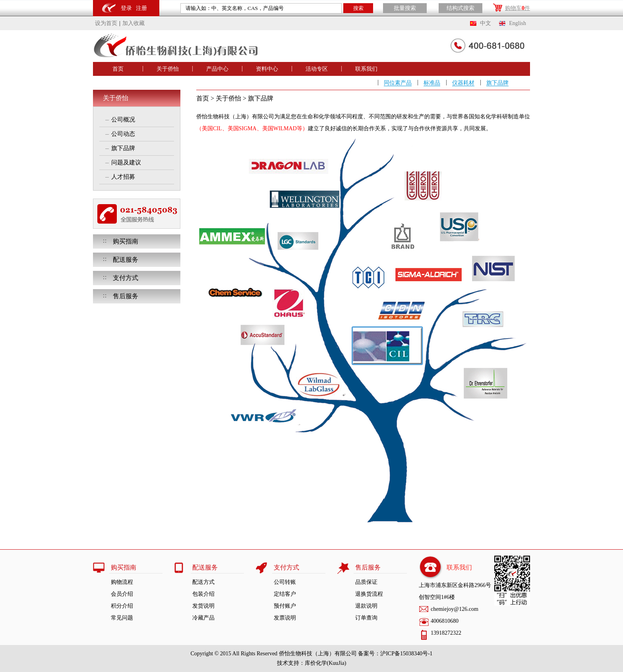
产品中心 (217, 69)
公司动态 (123, 134)
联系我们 (366, 69)
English (518, 23)
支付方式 (126, 278)
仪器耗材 (463, 83)
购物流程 (122, 582)
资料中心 (267, 69)
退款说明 (366, 606)
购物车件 (518, 8)
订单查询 (366, 618)
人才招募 (123, 177)
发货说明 (203, 606)
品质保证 (366, 582)
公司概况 (123, 120)
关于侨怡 (168, 69)
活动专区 (317, 69)
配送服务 (126, 260)
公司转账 (285, 582)
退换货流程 (369, 594)
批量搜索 (405, 8)
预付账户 (285, 606)
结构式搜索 (460, 8)
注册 (141, 8)
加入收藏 (133, 23)
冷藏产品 (203, 618)
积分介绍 (122, 606)
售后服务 (126, 296)
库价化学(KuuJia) (326, 663)
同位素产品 (398, 83)
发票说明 (285, 618)
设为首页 (106, 23)
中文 (486, 23)
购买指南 (126, 241)
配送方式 (203, 582)
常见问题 (122, 618)
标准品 (432, 83)
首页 (118, 69)
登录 (126, 8)
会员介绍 (122, 594)
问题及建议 (126, 162)
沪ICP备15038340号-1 (406, 654)
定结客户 (285, 594)
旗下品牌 (497, 83)
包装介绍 (203, 594)
